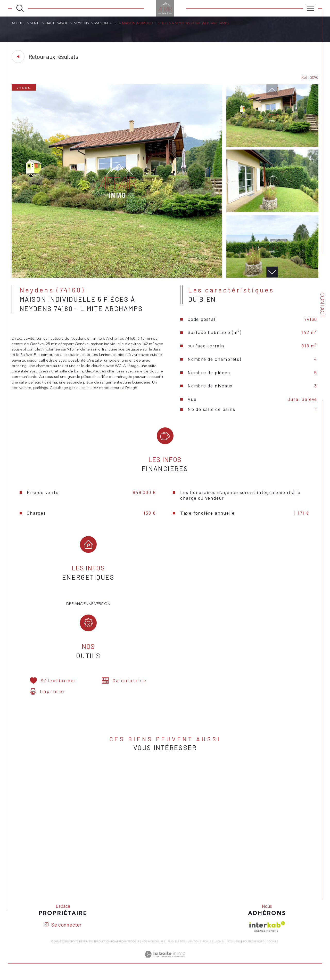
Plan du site (176, 945)
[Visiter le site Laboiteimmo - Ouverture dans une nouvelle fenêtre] (165, 964)
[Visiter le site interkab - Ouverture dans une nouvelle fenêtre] (267, 930)
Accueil (19, 23)
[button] (272, 273)
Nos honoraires (153, 945)
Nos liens (234, 945)
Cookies (273, 946)
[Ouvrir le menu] (311, 8)
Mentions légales (200, 945)
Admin (220, 945)
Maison (102, 23)
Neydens (82, 23)
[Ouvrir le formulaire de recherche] (20, 8)
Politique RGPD (254, 945)
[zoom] (117, 277)
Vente (36, 23)
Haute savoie (58, 23)
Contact (322, 305)
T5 (116, 23)
